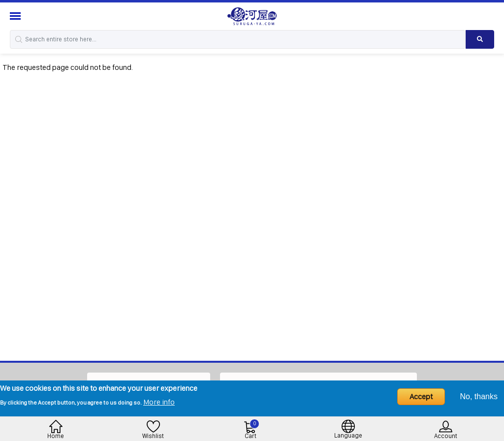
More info (159, 402)
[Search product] (480, 39)
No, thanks (479, 396)
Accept (421, 396)
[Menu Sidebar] (16, 16)
